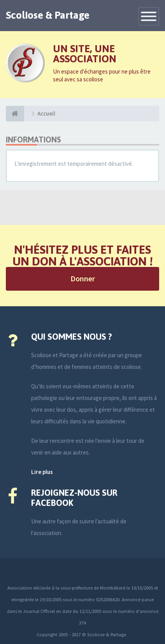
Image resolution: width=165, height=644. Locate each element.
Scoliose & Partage (48, 15)
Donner (83, 278)
